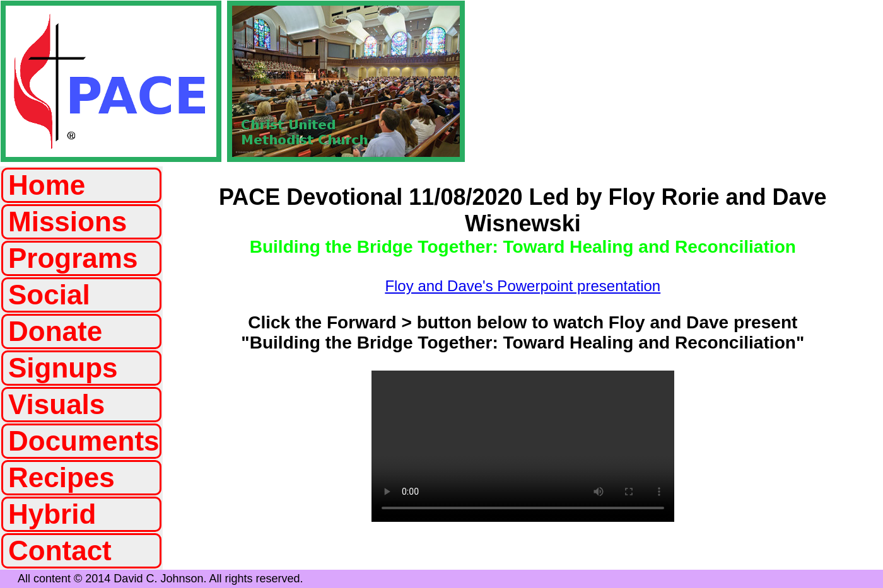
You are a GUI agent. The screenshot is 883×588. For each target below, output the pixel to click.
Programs (73, 258)
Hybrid (52, 514)
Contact (60, 551)
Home (47, 185)
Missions (67, 222)
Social (49, 295)
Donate (55, 331)
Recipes (61, 477)
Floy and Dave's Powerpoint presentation (523, 286)
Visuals (56, 404)
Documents (84, 441)
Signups (63, 368)
